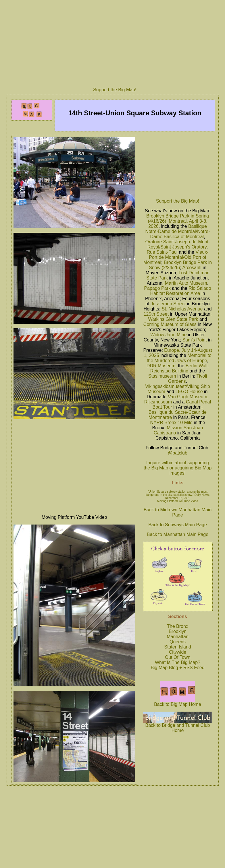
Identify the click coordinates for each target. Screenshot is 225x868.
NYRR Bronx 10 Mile (171, 423)
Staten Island (177, 647)
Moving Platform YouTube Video (178, 501)
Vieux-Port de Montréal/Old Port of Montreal (176, 257)
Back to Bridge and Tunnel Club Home (178, 726)
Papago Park (157, 288)
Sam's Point (195, 340)
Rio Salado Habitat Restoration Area (180, 291)
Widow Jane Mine (168, 335)
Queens (178, 642)
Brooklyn (178, 631)
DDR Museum (161, 366)
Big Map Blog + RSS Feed (177, 668)
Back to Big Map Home (178, 702)
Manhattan (178, 637)
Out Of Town (178, 657)
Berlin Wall (197, 366)
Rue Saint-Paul (162, 252)
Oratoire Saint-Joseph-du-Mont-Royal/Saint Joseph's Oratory (178, 244)
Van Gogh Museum (187, 397)
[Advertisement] (178, 165)
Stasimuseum (162, 376)
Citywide (178, 652)
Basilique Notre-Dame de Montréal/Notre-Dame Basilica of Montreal (178, 231)
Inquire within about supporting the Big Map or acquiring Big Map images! (178, 468)
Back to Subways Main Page (178, 525)
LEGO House (189, 392)
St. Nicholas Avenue (182, 309)
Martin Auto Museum (186, 283)
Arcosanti (192, 268)
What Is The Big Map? (178, 662)
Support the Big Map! (115, 90)
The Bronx (178, 626)
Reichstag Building (169, 371)
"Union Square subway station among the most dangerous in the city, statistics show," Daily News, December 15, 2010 (178, 495)
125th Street (156, 314)
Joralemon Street (168, 304)
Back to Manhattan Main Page (178, 534)
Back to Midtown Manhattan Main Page (178, 512)
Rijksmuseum (158, 402)
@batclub (178, 453)
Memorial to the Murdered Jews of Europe (179, 358)
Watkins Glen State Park (173, 319)
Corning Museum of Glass (170, 324)
